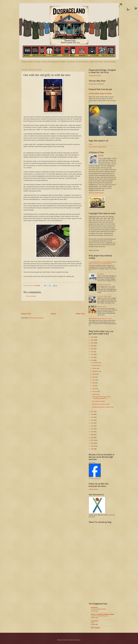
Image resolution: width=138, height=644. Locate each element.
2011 (92, 429)
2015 (92, 417)
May (94, 383)
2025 (92, 340)
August (95, 374)
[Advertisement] (53, 307)
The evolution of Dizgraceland (98, 147)
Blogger (78, 640)
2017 (92, 412)
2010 (92, 432)
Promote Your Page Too (95, 478)
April (94, 386)
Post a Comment (31, 296)
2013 (92, 423)
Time (102, 156)
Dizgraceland (92, 463)
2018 (92, 360)
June (94, 380)
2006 (92, 443)
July (94, 377)
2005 (92, 446)
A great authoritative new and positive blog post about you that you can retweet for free (103, 263)
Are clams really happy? (104, 296)
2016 (92, 414)
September (96, 371)
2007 (92, 440)
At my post (100, 274)
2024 (92, 343)
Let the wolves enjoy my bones (100, 93)
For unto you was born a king (101, 404)
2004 (92, 449)
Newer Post (26, 314)
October (95, 368)
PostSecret (94, 607)
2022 (92, 349)
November (96, 365)
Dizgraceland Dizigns (95, 76)
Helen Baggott (95, 628)
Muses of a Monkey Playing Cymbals (103, 614)
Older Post (80, 314)
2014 (92, 420)
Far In (93, 623)
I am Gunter (95, 621)
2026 (92, 337)
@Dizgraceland (93, 489)
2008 (92, 437)
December (96, 363)
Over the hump (102, 307)
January (95, 394)
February (95, 391)
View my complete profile (96, 193)
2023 (92, 346)
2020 (92, 354)
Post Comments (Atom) (36, 318)
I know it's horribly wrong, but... (100, 616)
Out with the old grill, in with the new (103, 407)
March (94, 389)
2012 (92, 426)
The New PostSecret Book (98, 609)
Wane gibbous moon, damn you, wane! (100, 318)
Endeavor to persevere (104, 284)
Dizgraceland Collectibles (96, 84)
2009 (92, 435)
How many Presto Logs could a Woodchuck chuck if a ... (101, 398)
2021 (92, 352)
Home (53, 314)
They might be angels (98, 401)
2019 (92, 357)
